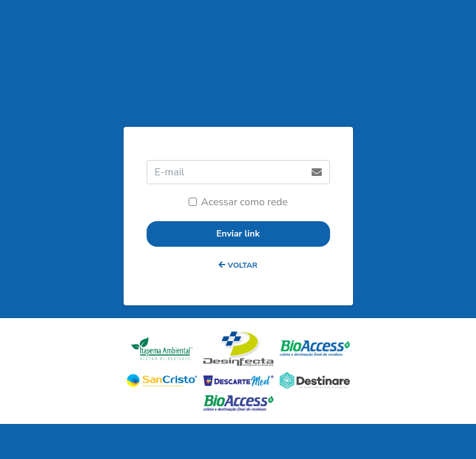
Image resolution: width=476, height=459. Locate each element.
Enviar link (238, 234)
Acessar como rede (245, 202)
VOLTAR (238, 265)
